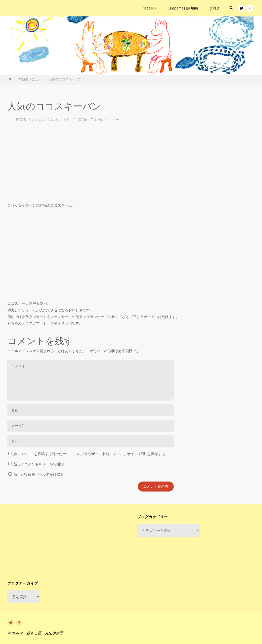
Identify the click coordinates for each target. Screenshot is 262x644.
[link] (231, 8)
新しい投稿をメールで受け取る (39, 474)
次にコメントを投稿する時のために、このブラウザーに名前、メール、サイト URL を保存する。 (89, 454)
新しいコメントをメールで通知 (39, 464)
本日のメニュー (30, 79)
